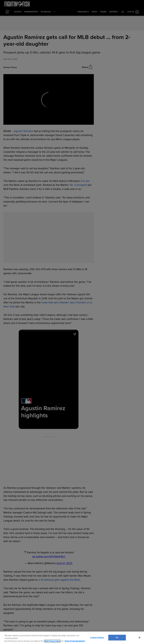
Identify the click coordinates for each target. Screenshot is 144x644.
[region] (72, 638)
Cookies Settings (97, 637)
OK (117, 637)
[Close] (139, 637)
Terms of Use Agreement (75, 641)
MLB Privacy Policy (52, 641)
